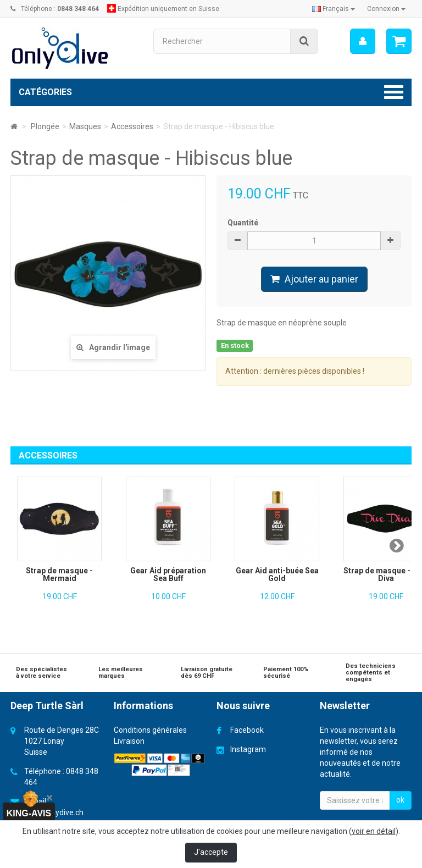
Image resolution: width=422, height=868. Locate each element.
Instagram (248, 749)
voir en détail (374, 831)
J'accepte (211, 852)
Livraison (129, 741)
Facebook (247, 730)
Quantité (243, 223)
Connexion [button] (386, 9)
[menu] (363, 41)
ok (400, 800)
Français (334, 9)
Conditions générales (150, 730)
